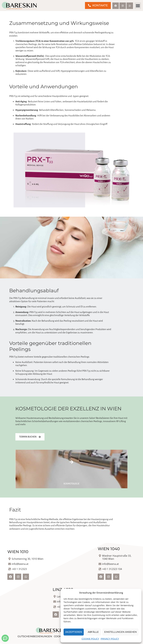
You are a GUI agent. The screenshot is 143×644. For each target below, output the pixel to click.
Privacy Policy (110, 639)
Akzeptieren (74, 632)
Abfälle (93, 632)
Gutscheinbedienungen (35, 636)
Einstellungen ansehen (120, 632)
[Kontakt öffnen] (5, 638)
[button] (138, 6)
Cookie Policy (90, 639)
